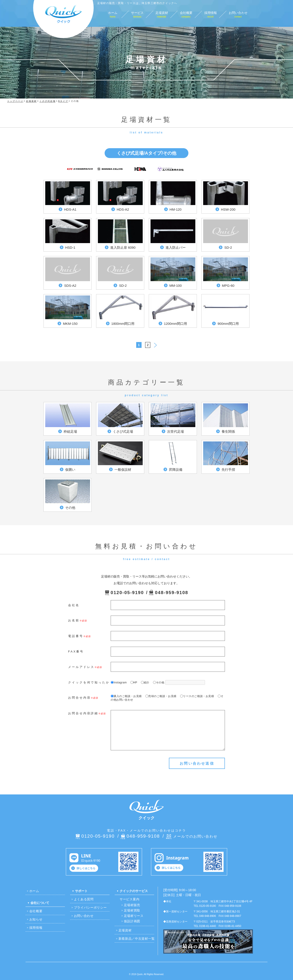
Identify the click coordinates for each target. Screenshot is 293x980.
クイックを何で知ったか (89, 682)
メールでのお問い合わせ (195, 836)
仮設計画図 (132, 921)
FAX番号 (76, 652)
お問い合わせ (84, 916)
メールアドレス (81, 667)
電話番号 (76, 636)
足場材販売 (132, 905)
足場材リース (134, 916)
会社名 (74, 605)
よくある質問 (84, 899)
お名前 (74, 620)
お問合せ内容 (79, 698)
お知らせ (36, 919)
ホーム (34, 891)
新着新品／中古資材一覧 (137, 939)
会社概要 (36, 911)
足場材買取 (132, 910)
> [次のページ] (155, 344)
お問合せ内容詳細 (83, 713)
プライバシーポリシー (90, 907)
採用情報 (36, 928)
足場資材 (125, 930)
